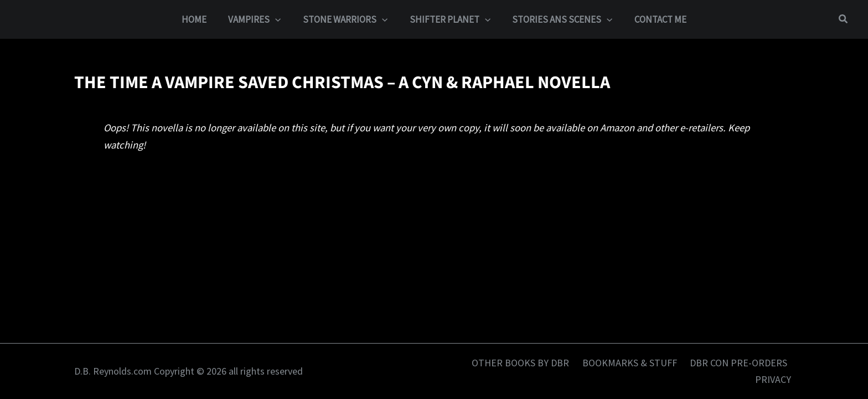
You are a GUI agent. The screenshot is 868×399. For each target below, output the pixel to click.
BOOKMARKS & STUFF (634, 363)
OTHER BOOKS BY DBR (528, 363)
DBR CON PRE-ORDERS (740, 363)
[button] (280, 19)
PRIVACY (776, 379)
